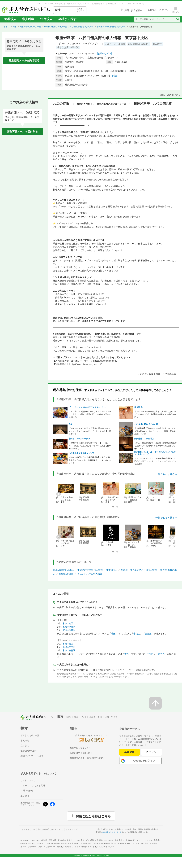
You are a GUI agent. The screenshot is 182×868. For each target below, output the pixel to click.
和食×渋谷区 (69, 630)
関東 (15, 27)
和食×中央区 (69, 627)
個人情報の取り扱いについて (51, 829)
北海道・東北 (95, 717)
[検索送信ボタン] (178, 19)
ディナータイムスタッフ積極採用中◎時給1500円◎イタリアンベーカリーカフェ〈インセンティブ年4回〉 (156, 461)
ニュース (25, 786)
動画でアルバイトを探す (32, 756)
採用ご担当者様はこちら (93, 816)
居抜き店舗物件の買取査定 (69, 843)
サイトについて (28, 780)
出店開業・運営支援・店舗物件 (59, 840)
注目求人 (46, 19)
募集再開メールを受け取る (24, 60)
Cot (70, 424)
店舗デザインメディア (42, 847)
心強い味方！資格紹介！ (81, 753)
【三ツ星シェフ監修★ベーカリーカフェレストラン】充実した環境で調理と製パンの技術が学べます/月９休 (90, 414)
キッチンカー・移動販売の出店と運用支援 (114, 843)
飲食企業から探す (29, 751)
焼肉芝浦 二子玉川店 (144, 439)
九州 (84, 717)
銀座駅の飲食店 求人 (63, 570)
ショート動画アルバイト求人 (95, 847)
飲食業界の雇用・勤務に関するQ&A (87, 758)
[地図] (115, 76)
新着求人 (10, 19)
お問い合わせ (27, 791)
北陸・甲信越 (111, 717)
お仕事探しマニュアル (80, 748)
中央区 (137, 634)
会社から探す (67, 19)
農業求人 (65, 847)
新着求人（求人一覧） (31, 735)
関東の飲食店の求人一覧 (30, 27)
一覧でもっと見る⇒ (166, 474)
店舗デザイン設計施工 (97, 840)
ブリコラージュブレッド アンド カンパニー (87, 407)
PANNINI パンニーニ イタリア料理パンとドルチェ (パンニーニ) (155, 453)
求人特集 (28, 19)
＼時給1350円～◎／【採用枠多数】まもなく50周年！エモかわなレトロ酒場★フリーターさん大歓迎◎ (90, 460)
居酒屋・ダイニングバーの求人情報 (139, 570)
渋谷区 (148, 634)
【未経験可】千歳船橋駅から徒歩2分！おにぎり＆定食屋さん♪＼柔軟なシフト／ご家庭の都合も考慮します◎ (155, 431)
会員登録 (129, 752)
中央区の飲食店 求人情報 (90, 570)
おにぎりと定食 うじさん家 (146, 424)
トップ (7, 27)
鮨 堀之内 (138, 407)
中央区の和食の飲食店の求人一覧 (111, 27)
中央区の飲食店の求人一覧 (82, 27)
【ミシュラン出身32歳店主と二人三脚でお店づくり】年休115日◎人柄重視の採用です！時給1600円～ (156, 414)
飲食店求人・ (129, 840)
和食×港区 (68, 623)
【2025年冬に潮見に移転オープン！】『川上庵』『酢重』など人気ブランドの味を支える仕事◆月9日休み (90, 446)
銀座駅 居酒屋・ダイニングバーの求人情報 (80, 574)
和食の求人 (112, 570)
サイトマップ (72, 829)
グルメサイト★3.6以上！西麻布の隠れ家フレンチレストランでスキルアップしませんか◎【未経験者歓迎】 (90, 431)
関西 (69, 717)
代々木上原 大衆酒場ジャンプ (81, 453)
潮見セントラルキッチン (79, 439)
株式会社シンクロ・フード (112, 832)
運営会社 (25, 796)
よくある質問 (38, 786)
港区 (113, 634)
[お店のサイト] (105, 53)
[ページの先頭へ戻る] (155, 703)
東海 (76, 717)
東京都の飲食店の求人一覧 (56, 27)
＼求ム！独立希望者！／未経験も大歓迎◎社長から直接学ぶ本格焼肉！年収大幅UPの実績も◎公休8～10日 (156, 446)
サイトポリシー (29, 829)
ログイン (151, 752)
